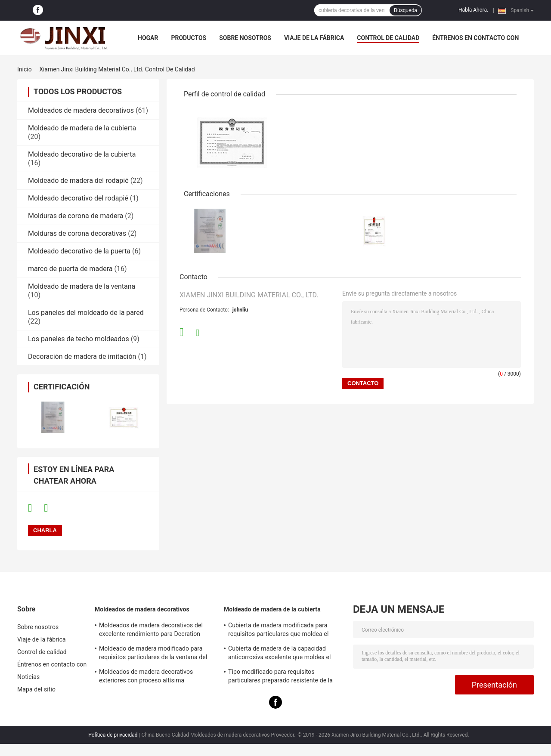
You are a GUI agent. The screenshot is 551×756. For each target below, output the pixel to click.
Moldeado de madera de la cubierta (82, 128)
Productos (189, 38)
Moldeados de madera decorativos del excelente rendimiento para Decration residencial (151, 631)
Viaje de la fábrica (314, 38)
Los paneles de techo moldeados (79, 339)
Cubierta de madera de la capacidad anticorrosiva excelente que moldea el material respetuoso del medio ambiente (283, 654)
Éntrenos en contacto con (475, 38)
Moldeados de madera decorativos (81, 110)
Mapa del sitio (36, 689)
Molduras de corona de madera (76, 216)
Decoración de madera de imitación (82, 356)
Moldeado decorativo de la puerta (79, 251)
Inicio (25, 69)
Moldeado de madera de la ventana (82, 286)
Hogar (148, 38)
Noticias (28, 677)
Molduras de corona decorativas (77, 233)
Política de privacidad (113, 735)
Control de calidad (388, 38)
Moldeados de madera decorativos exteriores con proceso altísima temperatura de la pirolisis (146, 677)
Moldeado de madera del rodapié (78, 181)
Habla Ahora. (473, 10)
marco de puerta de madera (70, 269)
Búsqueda (406, 10)
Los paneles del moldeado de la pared (86, 313)
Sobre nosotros (245, 38)
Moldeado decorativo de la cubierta (82, 154)
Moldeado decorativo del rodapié (78, 198)
